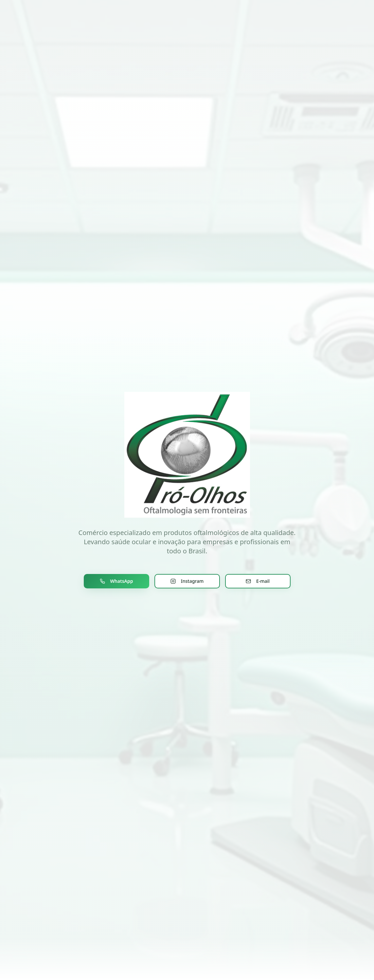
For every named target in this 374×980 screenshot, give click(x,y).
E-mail (258, 581)
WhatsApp (116, 581)
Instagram (187, 581)
